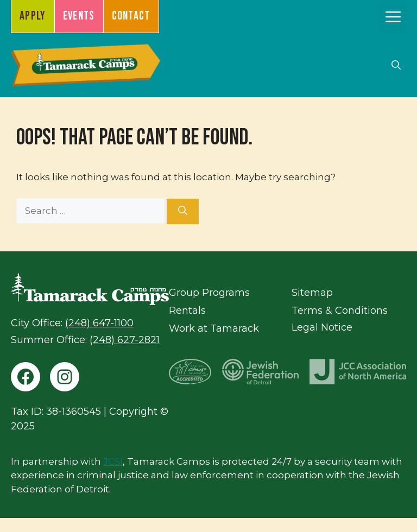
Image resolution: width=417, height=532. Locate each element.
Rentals (187, 311)
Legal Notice (322, 327)
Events (79, 16)
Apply (33, 16)
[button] (396, 65)
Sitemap (312, 293)
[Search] (183, 212)
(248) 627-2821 (125, 340)
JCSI (113, 461)
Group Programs (209, 293)
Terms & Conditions (340, 311)
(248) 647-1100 (99, 323)
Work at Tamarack (214, 328)
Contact (131, 16)
